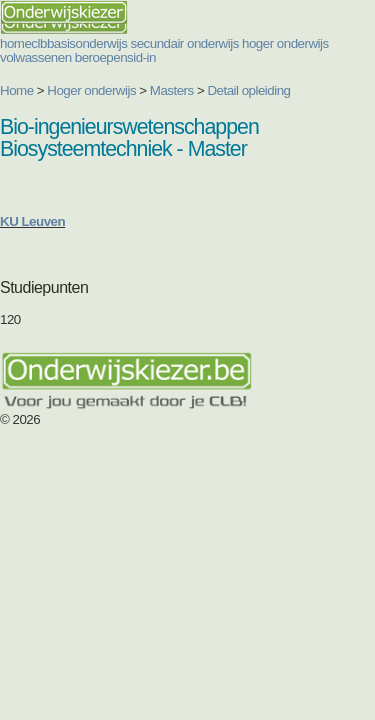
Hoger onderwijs (91, 90)
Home (17, 90)
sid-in (141, 57)
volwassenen (36, 57)
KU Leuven (32, 221)
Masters (172, 90)
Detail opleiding (248, 90)
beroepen (101, 57)
